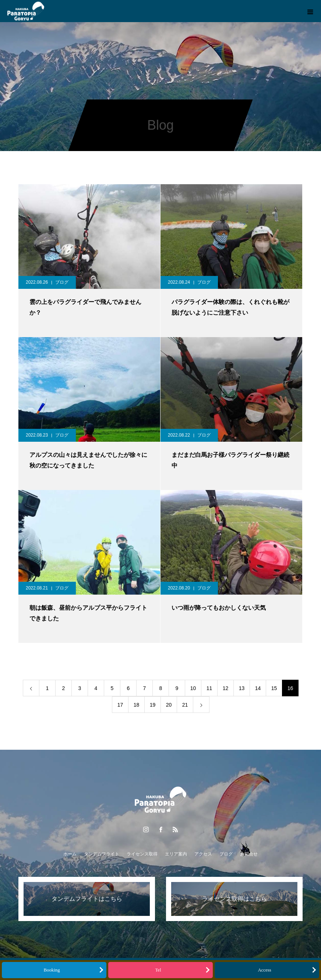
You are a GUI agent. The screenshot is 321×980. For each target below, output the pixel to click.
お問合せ (249, 854)
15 (274, 688)
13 (242, 688)
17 (120, 705)
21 (185, 705)
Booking (52, 970)
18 (137, 705)
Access (264, 970)
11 (209, 688)
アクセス (203, 854)
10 (193, 688)
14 (258, 688)
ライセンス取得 (142, 854)
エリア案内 (176, 854)
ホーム (70, 854)
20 (169, 705)
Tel (158, 970)
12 (226, 688)
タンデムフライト (102, 854)
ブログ (62, 282)
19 (153, 705)
